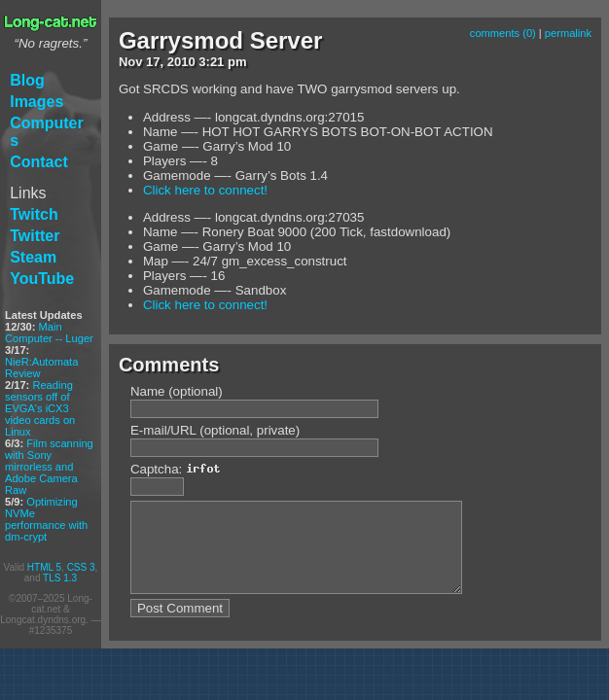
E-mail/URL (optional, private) (215, 430)
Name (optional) (177, 391)
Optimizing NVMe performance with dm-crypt (46, 519)
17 (153, 62)
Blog (27, 80)
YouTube (42, 279)
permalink (568, 33)
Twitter (35, 236)
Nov (131, 62)
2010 (181, 62)
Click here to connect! (205, 190)
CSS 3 (81, 567)
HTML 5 (44, 567)
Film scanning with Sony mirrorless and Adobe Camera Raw (49, 467)
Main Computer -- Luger (49, 332)
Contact (39, 162)
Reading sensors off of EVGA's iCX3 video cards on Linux (40, 408)
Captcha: (180, 469)
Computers (47, 132)
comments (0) (503, 33)
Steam (33, 257)
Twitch (34, 214)
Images (36, 102)
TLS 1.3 (60, 578)
